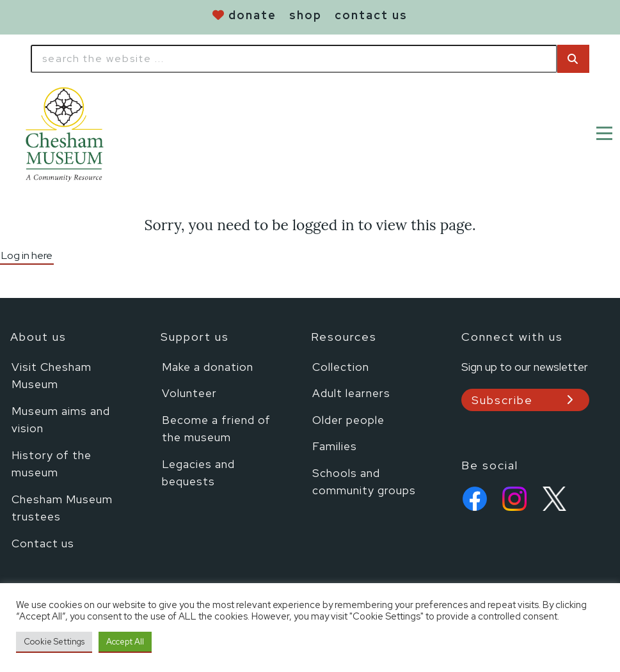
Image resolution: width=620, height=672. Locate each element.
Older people (348, 420)
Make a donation (208, 367)
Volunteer (189, 393)
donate (252, 15)
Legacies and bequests (198, 473)
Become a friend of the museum (216, 429)
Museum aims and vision (61, 420)
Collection (341, 367)
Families (335, 446)
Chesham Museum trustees (62, 508)
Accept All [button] (125, 642)
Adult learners (351, 393)
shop (306, 15)
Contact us (43, 543)
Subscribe (502, 400)
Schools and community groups (364, 482)
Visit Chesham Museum (52, 376)
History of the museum (52, 464)
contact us (371, 15)
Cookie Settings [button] (54, 642)
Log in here (27, 255)
